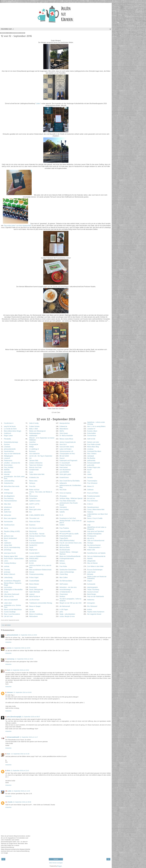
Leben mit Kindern (65, 449)
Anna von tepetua (65, 493)
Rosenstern (33, 587)
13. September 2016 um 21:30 (20, 754)
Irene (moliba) (64, 510)
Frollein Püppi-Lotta (94, 467)
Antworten (8, 642)
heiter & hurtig (34, 423)
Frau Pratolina (64, 528)
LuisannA (7, 458)
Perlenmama (33, 496)
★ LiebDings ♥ (34, 449)
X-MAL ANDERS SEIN (37, 515)
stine (89, 472)
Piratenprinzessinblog (36, 574)
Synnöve (7, 444)
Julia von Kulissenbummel (96, 541)
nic (5, 534)
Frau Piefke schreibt (94, 444)
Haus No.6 (63, 444)
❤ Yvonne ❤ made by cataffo (69, 534)
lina (30, 512)
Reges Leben (8, 436)
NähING (90, 559)
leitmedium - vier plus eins (68, 587)
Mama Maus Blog (93, 447)
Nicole (31, 610)
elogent (90, 581)
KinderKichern (64, 478)
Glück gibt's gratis (65, 474)
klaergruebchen (65, 423)
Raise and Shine (35, 522)
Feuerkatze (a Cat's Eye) (68, 518)
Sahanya (32, 483)
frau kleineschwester (94, 545)
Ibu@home (91, 522)
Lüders (38, 103)
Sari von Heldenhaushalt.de (96, 556)
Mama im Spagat (35, 606)
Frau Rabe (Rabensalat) (67, 501)
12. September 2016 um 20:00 (28, 635)
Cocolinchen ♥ (9, 423)
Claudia (10, 802)
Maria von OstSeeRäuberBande (70, 556)
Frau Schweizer (92, 483)
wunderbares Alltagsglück (12, 581)
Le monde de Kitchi (10, 429)
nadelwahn (7, 543)
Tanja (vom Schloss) (36, 465)
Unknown (10, 692)
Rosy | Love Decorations (12, 614)
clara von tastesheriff (11, 600)
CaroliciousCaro (9, 525)
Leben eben (8, 603)
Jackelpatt (91, 456)
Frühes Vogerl (34, 577)
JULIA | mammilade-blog (12, 547)
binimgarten (91, 603)
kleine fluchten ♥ (35, 596)
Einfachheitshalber (66, 536)
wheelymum (8, 507)
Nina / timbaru (92, 454)
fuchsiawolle (91, 584)
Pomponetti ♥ (34, 444)
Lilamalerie (63, 507)
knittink (90, 610)
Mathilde (7, 470)
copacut (32, 594)
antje (89, 525)
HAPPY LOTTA (34, 504)
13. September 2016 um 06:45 (22, 692)
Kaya (6, 541)
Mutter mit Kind (34, 490)
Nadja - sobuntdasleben (67, 614)
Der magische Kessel (94, 614)
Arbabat (6, 490)
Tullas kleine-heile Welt (37, 474)
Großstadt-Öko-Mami (94, 451)
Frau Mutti (33, 541)
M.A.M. (32, 563)
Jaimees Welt (34, 461)
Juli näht (32, 612)
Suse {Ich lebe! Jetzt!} (67, 447)
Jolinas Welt (8, 545)
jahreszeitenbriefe (10, 449)
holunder (7, 474)
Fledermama (8, 461)
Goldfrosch (7, 433)
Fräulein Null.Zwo (65, 465)
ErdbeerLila (63, 426)
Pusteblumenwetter (94, 496)
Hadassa (90, 512)
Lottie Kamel (91, 572)
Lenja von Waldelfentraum (38, 556)
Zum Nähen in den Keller (95, 566)
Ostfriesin (90, 490)
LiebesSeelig (8, 577)
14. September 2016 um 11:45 (21, 791)
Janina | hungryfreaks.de (68, 442)
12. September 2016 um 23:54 (20, 670)
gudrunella (91, 465)
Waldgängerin (8, 456)
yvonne (9, 648)
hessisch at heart (93, 592)
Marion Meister (34, 584)
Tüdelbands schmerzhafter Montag (41, 603)
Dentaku (90, 478)
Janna (6, 528)
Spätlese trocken (35, 501)
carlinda (6, 566)
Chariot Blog (64, 574)
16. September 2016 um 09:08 (22, 802)
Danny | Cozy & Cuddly (95, 518)
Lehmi (6, 561)
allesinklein (7, 472)
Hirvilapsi (90, 543)
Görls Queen (64, 433)
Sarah (31, 547)
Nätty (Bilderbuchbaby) (67, 541)
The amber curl (34, 518)
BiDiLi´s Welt (33, 429)
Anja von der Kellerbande (12, 454)
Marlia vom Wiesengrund (37, 431)
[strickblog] (7, 550)
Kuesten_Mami (92, 431)
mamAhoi (32, 442)
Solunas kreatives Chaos (37, 536)
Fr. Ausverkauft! (65, 463)
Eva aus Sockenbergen (95, 570)
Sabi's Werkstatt (35, 592)
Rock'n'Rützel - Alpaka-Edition (14, 559)
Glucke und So (9, 596)
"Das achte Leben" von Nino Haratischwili (17, 226)
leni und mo (91, 498)
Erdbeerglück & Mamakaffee (13, 590)
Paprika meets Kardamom (96, 612)
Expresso (32, 525)
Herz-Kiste (63, 490)
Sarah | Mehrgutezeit (36, 590)
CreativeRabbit (34, 581)
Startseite (56, 859)
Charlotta (7, 570)
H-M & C (90, 504)
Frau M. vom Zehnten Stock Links (71, 543)
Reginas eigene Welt (11, 556)
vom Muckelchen (65, 470)
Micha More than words (12, 486)
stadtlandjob (33, 436)
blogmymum (33, 550)
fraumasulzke (8, 522)
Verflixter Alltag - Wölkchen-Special (71, 498)
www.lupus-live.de (10, 553)
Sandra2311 (33, 545)
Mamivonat (33, 531)
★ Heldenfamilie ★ (66, 592)
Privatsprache (92, 536)
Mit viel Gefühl (64, 456)
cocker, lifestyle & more (67, 616)
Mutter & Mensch (9, 574)
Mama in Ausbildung (36, 614)
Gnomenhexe (92, 436)
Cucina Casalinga (10, 612)
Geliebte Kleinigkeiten (94, 534)
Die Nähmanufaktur (66, 581)
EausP (89, 470)
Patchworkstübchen (10, 501)
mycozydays (8, 587)
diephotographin (93, 587)
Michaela (90, 574)
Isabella (62, 512)
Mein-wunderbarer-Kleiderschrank (40, 570)
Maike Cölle (91, 550)
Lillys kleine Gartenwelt (11, 594)
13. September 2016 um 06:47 (31, 717)
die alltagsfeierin (9, 496)
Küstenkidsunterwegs (11, 442)
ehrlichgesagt (8, 493)
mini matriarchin (34, 454)
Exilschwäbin (92, 433)
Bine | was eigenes (10, 518)
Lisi (30, 458)
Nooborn (62, 596)
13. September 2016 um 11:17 (29, 737)
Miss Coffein (64, 577)
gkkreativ (7, 510)
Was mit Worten (92, 563)
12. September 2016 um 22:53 (21, 648)
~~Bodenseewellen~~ (94, 547)
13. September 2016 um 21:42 (20, 771)
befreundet (7, 515)
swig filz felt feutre (10, 426)
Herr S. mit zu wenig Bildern (96, 426)
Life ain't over (8, 616)
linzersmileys (8, 465)
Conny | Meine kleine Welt (96, 510)
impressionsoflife (65, 531)
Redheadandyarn (35, 433)
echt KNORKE (64, 472)
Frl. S (61, 515)
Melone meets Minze (66, 439)
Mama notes (33, 481)
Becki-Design (92, 594)
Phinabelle (7, 439)
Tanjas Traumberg (93, 590)
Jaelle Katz (7, 512)
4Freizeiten (63, 496)
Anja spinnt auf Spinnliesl (95, 531)
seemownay (11, 659)
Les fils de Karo (34, 600)
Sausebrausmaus (93, 507)
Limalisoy (90, 449)
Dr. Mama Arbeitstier (66, 436)
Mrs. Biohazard (92, 606)
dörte (8, 771)
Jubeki (89, 474)
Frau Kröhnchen (93, 501)
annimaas (7, 572)
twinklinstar (33, 561)
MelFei (62, 431)
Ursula (6, 592)
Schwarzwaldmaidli (94, 463)
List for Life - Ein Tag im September (41, 456)
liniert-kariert (64, 467)
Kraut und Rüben (93, 493)
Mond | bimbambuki (10, 538)
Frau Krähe (63, 566)
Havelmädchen (9, 451)
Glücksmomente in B (66, 451)
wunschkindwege (65, 590)
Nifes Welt (7, 504)
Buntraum (32, 451)
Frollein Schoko (34, 426)
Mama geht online (35, 510)
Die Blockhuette (65, 550)
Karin (9, 670)
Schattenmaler (34, 470)
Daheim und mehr (93, 442)
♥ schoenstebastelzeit (36, 543)
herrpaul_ (63, 563)
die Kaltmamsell (65, 606)
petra (61, 612)
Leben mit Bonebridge (67, 572)
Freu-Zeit (32, 486)
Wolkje (31, 447)
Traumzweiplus (92, 481)
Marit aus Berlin (65, 547)
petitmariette (91, 461)
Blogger (59, 866)
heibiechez (91, 600)
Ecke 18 (32, 507)
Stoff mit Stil (91, 439)
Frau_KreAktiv (9, 467)
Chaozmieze (64, 594)
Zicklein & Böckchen (36, 463)
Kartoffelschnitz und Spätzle (96, 553)
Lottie (9, 791)
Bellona (62, 561)
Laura (31, 472)
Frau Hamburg (9, 498)
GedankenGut (9, 483)
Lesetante (7, 447)
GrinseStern (33, 498)
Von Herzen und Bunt (36, 528)
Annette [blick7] (34, 553)
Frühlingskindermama (67, 559)
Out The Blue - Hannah (37, 534)
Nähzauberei (33, 616)
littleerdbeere (64, 429)
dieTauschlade (64, 545)
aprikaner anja (9, 536)
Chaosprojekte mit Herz (67, 454)
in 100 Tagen (64, 610)
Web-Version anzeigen (56, 863)
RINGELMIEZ (34, 559)
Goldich (62, 525)
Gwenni (62, 458)
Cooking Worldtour (10, 563)
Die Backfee (91, 458)
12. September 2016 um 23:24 (24, 659)
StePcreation (64, 584)
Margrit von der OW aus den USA (70, 603)
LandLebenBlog (9, 481)
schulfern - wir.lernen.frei (12, 463)
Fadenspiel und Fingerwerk (68, 461)
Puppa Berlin (64, 538)
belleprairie (63, 483)
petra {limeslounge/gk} (14, 717)
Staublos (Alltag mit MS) (12, 531)
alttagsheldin (91, 561)
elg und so (91, 538)
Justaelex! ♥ (91, 429)
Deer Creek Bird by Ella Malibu (70, 481)
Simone (32, 572)
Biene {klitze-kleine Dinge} (12, 431)
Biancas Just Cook (35, 467)
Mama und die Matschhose (13, 610)
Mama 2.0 (91, 486)
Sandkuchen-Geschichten (68, 570)
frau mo (32, 538)
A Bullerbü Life (34, 478)
